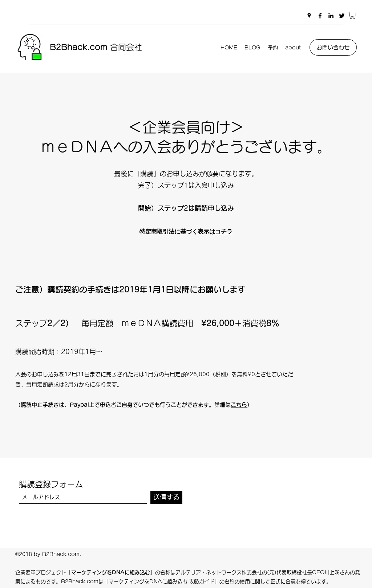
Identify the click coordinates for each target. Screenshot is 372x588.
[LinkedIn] (331, 16)
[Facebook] (320, 16)
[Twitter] (342, 16)
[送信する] (166, 497)
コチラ (224, 231)
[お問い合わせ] (333, 47)
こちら (239, 405)
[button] (352, 16)
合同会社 (96, 47)
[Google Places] (309, 16)
